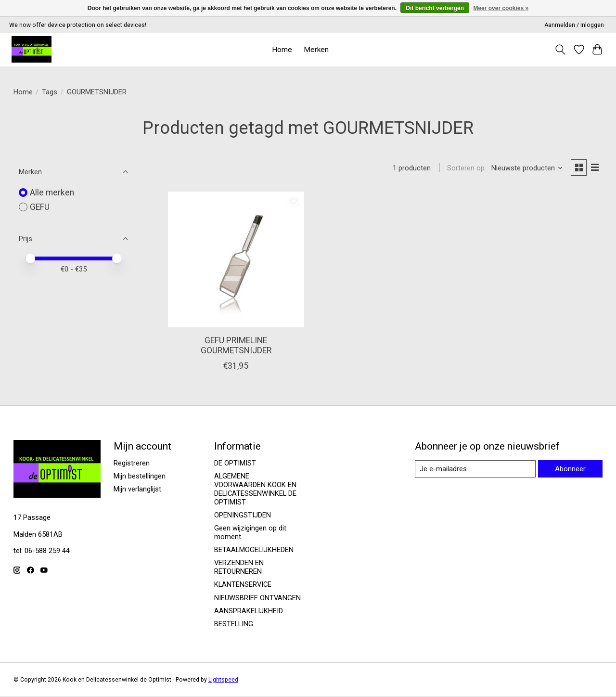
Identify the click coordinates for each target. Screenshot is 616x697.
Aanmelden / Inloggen (574, 25)
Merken (316, 50)
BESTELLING (234, 624)
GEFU (40, 207)
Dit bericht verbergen (435, 8)
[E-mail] (475, 469)
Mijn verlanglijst (137, 490)
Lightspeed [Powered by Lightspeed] (223, 680)
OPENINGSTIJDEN (243, 516)
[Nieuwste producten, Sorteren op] (526, 168)
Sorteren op (465, 168)
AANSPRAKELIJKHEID (249, 611)
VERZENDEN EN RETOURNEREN (239, 568)
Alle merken (52, 193)
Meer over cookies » (501, 8)
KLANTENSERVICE (243, 585)
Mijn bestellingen (140, 477)
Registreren (132, 464)
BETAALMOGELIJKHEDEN (254, 550)
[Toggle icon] (560, 50)
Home (282, 50)
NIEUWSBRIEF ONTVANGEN (257, 598)
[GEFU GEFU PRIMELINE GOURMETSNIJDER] (236, 260)
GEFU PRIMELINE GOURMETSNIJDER (236, 346)
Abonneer (570, 469)
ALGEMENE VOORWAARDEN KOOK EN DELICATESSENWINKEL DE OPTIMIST (255, 490)
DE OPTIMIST (235, 464)
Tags (50, 92)
